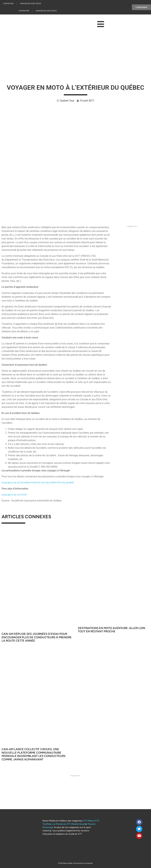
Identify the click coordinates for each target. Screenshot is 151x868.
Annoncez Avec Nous (31, 4)
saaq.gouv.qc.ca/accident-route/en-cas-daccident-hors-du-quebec (38, 482)
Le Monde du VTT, (62, 824)
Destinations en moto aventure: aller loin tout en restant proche (112, 630)
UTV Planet (88, 821)
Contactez (8, 4)
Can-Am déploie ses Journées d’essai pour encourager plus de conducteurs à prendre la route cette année (37, 637)
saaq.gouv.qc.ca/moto (14, 495)
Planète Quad (78, 824)
